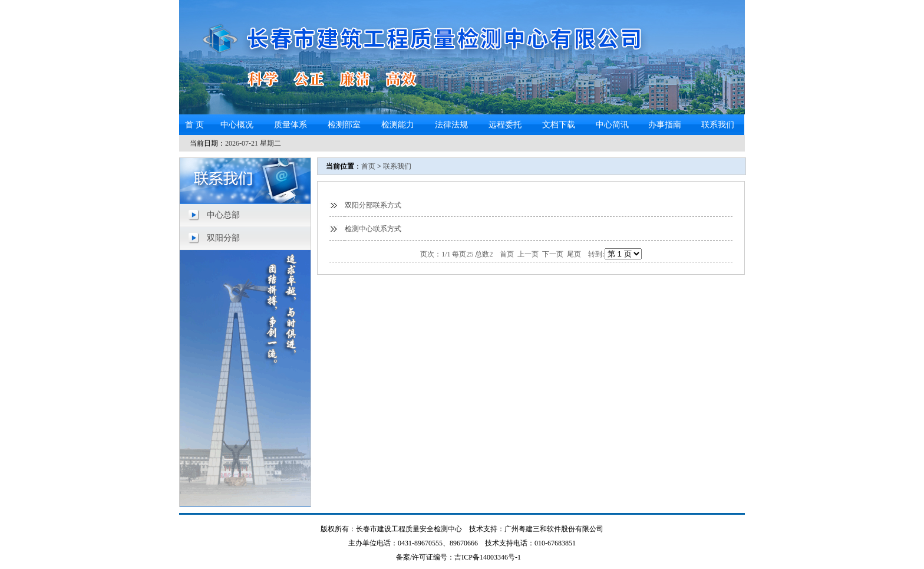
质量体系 (291, 124)
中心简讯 (612, 124)
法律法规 (451, 124)
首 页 (194, 124)
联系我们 (718, 124)
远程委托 (505, 124)
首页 (368, 166)
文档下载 (559, 124)
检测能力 (398, 124)
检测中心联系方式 (373, 229)
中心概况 (237, 124)
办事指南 (665, 124)
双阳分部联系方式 (373, 205)
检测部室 (344, 124)
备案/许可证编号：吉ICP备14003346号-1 (458, 557)
